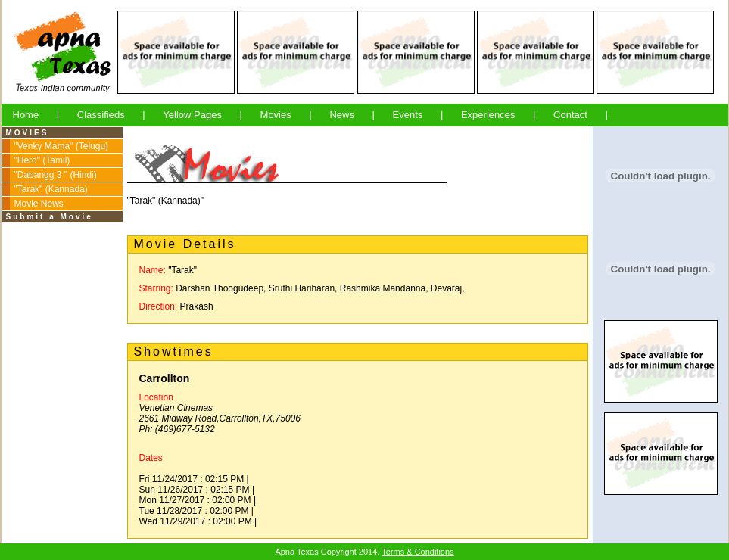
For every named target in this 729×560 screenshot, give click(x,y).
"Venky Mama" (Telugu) (62, 146)
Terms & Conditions (417, 552)
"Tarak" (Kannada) (51, 189)
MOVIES (28, 133)
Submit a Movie (50, 217)
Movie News (39, 204)
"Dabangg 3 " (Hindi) (56, 175)
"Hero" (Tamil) (42, 160)
